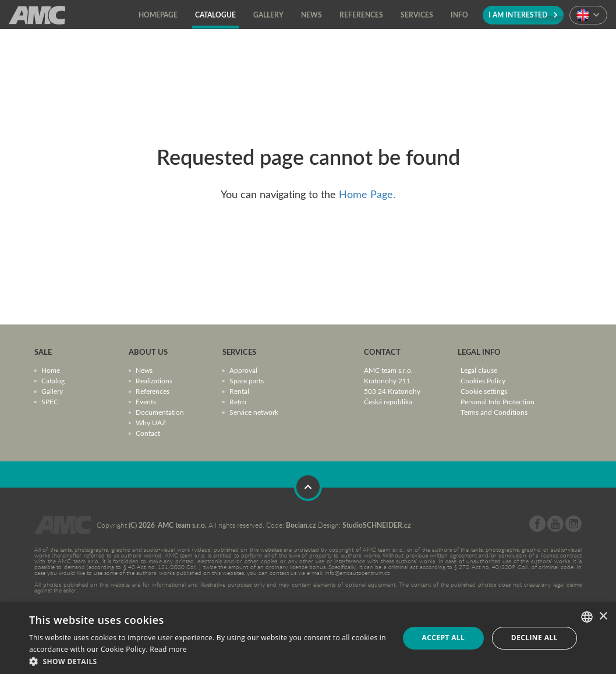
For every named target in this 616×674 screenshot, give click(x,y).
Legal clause (479, 370)
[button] (208, 660)
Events (146, 401)
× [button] (603, 617)
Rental (239, 391)
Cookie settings (484, 391)
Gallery (52, 391)
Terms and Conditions (494, 412)
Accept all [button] (443, 638)
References (153, 391)
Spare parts (247, 380)
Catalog (53, 380)
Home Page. (367, 194)
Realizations (154, 380)
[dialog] (308, 638)
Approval (243, 370)
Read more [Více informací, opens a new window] (168, 649)
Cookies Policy (483, 380)
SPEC (50, 401)
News (144, 370)
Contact (148, 433)
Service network (254, 412)
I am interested (523, 15)
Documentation (160, 412)
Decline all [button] (534, 638)
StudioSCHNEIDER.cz (377, 525)
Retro (238, 401)
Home (51, 370)
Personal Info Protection (498, 401)
